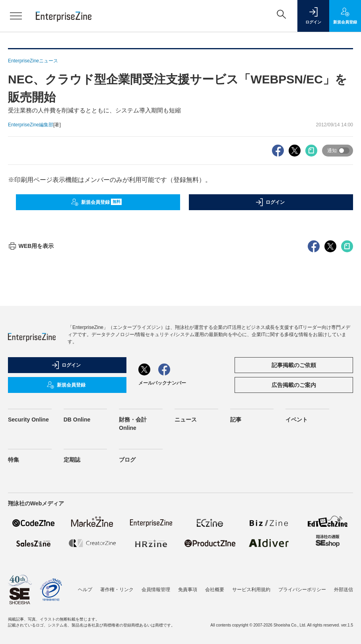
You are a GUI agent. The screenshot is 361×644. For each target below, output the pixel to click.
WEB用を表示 (31, 246)
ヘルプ (85, 590)
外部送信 (344, 590)
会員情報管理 (156, 590)
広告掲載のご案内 (294, 385)
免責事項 (188, 590)
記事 (236, 420)
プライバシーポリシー (302, 590)
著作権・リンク (117, 590)
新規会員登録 (96, 202)
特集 (14, 460)
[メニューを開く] (16, 16)
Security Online (28, 420)
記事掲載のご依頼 (294, 365)
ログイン (270, 202)
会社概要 (215, 590)
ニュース (186, 420)
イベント (297, 420)
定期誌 (72, 460)
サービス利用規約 (251, 590)
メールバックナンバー (162, 383)
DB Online (77, 420)
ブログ (127, 460)
